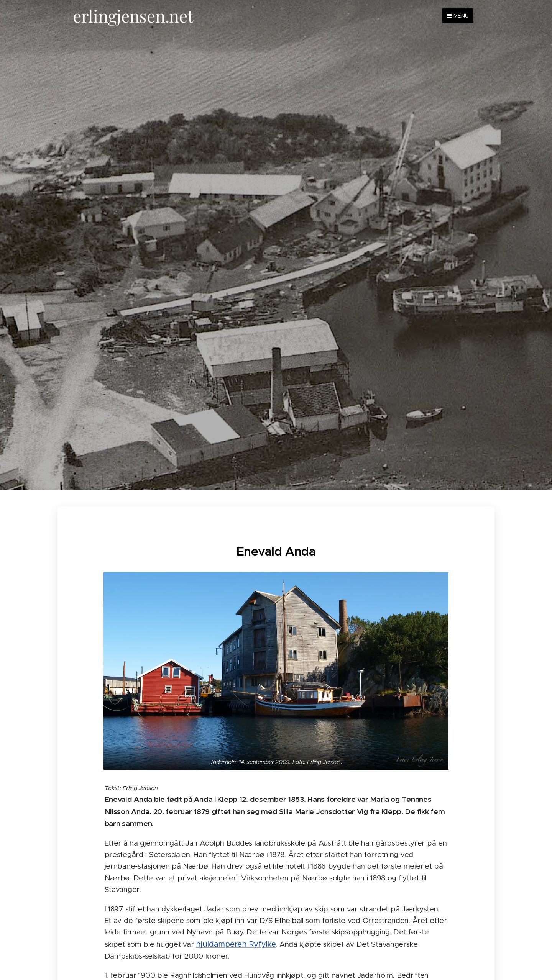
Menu (458, 16)
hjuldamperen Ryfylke (236, 944)
